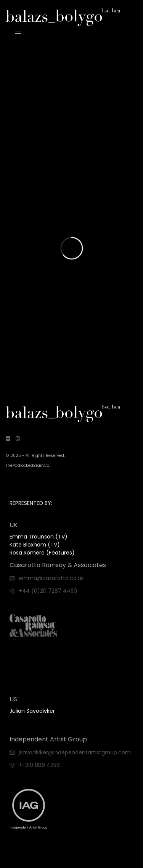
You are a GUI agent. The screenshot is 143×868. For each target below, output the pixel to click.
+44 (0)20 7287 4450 (48, 591)
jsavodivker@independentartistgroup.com (75, 752)
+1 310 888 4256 (39, 765)
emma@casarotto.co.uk (51, 578)
